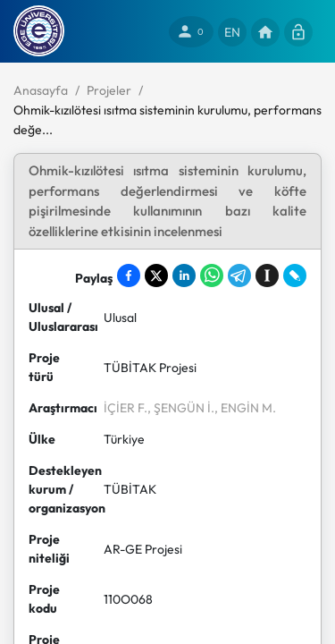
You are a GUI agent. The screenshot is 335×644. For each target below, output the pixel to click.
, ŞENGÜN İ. (181, 408)
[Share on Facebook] (129, 275)
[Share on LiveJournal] (295, 275)
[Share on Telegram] (239, 275)
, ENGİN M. (245, 408)
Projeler (109, 90)
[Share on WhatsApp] (212, 275)
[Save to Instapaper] (267, 275)
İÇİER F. (126, 408)
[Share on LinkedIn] (184, 275)
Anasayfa (41, 90)
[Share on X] (156, 275)
